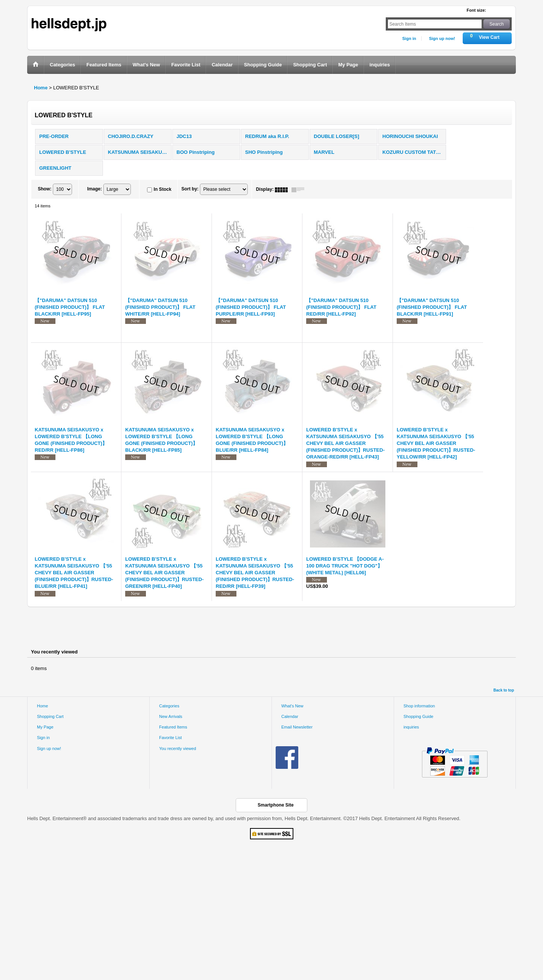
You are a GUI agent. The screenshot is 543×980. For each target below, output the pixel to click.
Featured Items (173, 727)
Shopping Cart (50, 716)
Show (44, 189)
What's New (292, 706)
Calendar (290, 716)
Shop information (419, 706)
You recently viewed (178, 748)
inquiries (411, 727)
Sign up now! (442, 38)
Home (42, 706)
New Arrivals (171, 716)
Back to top (504, 690)
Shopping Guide (418, 716)
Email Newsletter (297, 727)
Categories (169, 706)
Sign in (409, 38)
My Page (45, 727)
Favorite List (170, 738)
